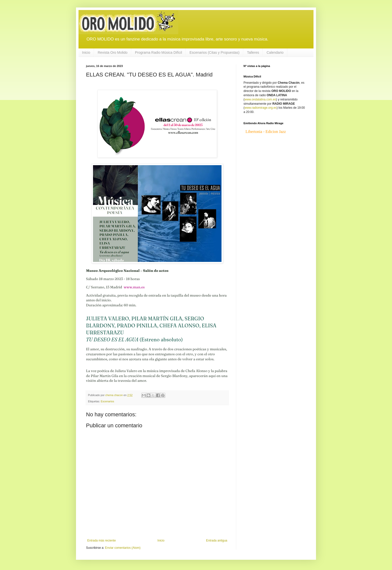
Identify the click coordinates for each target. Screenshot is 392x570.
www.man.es (134, 287)
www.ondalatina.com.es (260, 99)
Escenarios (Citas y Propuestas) (214, 52)
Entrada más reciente (101, 541)
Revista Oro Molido (113, 52)
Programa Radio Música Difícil (158, 52)
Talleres (253, 52)
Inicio (86, 52)
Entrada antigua (217, 541)
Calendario (275, 52)
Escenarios (107, 401)
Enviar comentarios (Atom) (123, 548)
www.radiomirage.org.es (261, 108)
